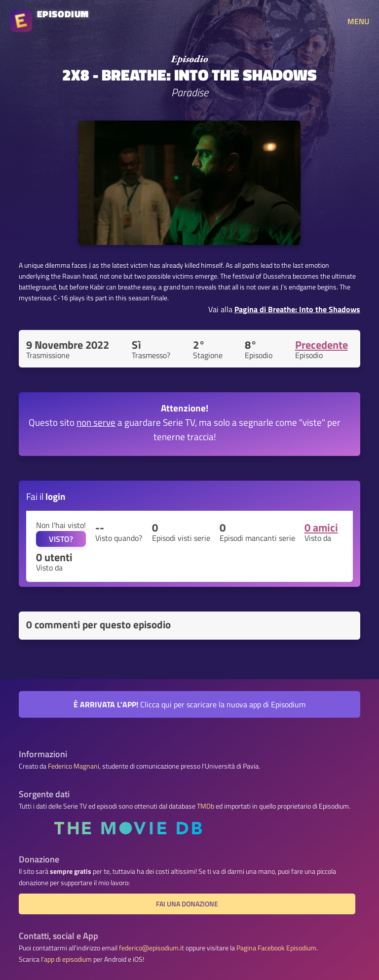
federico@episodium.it (152, 948)
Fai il (46, 496)
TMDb (206, 806)
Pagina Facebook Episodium (276, 948)
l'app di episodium (66, 959)
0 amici (321, 528)
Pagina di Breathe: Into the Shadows (297, 309)
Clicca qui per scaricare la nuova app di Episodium (189, 704)
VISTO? (61, 539)
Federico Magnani (74, 766)
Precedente (322, 345)
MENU (358, 21)
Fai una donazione (187, 904)
